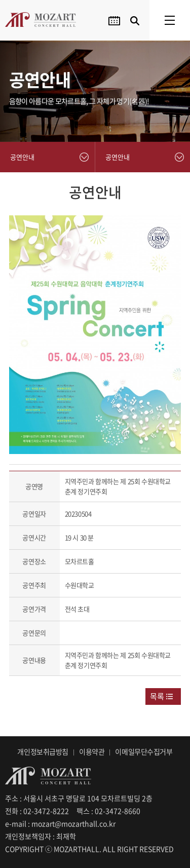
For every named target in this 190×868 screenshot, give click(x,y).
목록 (157, 696)
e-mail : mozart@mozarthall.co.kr (60, 823)
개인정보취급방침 (43, 751)
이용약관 (92, 751)
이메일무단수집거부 (144, 751)
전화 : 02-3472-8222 (37, 811)
